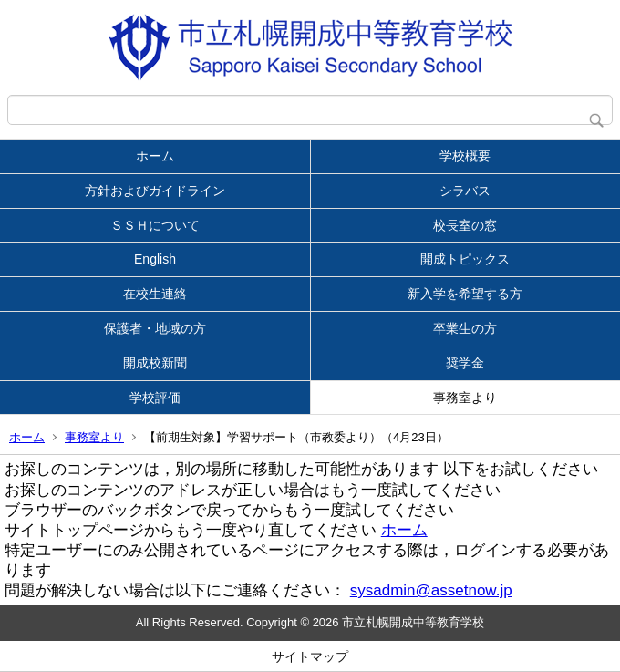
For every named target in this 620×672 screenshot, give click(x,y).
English (155, 259)
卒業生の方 (465, 328)
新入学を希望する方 (465, 294)
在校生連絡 (155, 294)
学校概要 (465, 156)
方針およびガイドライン (155, 191)
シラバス (465, 191)
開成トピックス (465, 259)
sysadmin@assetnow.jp (431, 590)
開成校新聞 (155, 363)
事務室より (465, 398)
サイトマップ (310, 656)
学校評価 (155, 398)
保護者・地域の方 (155, 328)
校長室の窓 (465, 225)
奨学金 (465, 363)
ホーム (155, 156)
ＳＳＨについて (155, 225)
